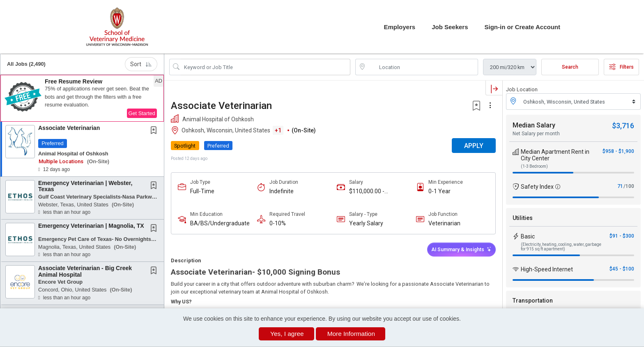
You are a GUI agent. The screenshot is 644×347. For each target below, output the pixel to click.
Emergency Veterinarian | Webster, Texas (85, 186)
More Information (351, 334)
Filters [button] (621, 67)
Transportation (533, 301)
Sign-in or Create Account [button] (522, 27)
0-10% (278, 223)
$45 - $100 (622, 269)
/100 (629, 186)
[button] (82, 98)
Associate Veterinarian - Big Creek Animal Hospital (85, 271)
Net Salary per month (536, 134)
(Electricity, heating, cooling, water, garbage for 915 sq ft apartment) (561, 247)
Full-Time (202, 191)
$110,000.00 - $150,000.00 (367, 191)
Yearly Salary (366, 223)
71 (620, 186)
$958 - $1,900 (618, 151)
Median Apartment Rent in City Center (555, 155)
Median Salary (534, 125)
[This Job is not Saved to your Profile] (155, 131)
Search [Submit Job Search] (570, 67)
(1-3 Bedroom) (534, 166)
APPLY (474, 146)
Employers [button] (399, 27)
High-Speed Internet (547, 269)
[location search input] (422, 67)
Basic (528, 236)
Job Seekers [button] (450, 27)
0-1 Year (439, 191)
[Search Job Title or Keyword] (266, 67)
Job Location (522, 89)
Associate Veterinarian (69, 128)
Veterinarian (444, 223)
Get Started (142, 113)
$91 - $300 (622, 236)
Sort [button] (141, 64)
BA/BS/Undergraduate (220, 223)
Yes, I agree (287, 334)
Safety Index (537, 187)
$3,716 (623, 126)
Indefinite (282, 191)
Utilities (523, 218)
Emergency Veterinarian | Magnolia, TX (91, 226)
